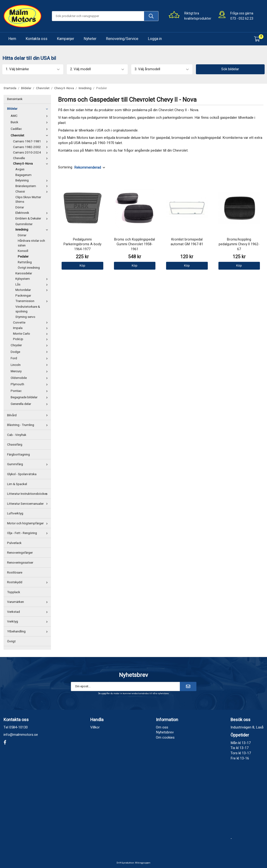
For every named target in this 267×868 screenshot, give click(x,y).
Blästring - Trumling (28, 425)
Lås (33, 285)
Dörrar (20, 207)
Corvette (31, 323)
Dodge (30, 352)
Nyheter (90, 39)
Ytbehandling (28, 631)
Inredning (33, 230)
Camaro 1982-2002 (31, 147)
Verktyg (28, 622)
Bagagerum (23, 175)
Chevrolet (30, 136)
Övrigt (11, 641)
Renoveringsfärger (20, 553)
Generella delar (30, 404)
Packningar (23, 296)
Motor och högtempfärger (28, 523)
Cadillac (30, 129)
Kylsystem (33, 279)
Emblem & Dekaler (33, 219)
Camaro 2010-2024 (31, 153)
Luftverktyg (15, 513)
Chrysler (30, 345)
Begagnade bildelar (30, 397)
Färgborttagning (18, 455)
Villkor (95, 727)
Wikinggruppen (143, 863)
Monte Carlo (31, 334)
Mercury (30, 371)
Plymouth (30, 384)
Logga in (155, 39)
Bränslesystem (33, 186)
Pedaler (23, 257)
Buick (30, 122)
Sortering (65, 167)
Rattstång (25, 262)
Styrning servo (25, 317)
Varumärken (28, 602)
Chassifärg (15, 445)
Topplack (14, 592)
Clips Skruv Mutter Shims (28, 200)
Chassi (33, 192)
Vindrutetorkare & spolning (28, 309)
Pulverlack (14, 543)
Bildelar (28, 109)
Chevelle (31, 158)
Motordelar (33, 290)
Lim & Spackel (17, 484)
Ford (30, 358)
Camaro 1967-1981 (31, 141)
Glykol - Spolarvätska (22, 474)
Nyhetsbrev (165, 732)
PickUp (31, 339)
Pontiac (30, 391)
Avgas (20, 169)
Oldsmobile (30, 378)
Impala (31, 328)
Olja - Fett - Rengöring (28, 533)
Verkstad (28, 612)
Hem (12, 39)
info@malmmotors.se (21, 735)
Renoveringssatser (20, 563)
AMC (30, 116)
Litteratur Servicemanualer (28, 504)
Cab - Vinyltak (17, 435)
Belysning (33, 180)
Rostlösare (15, 573)
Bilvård (28, 415)
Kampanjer (66, 39)
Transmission (33, 301)
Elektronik (33, 213)
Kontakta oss (36, 39)
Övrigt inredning (29, 268)
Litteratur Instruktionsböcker (28, 494)
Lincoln (30, 365)
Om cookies (165, 737)
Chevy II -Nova (31, 164)
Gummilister (24, 224)
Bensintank (15, 99)
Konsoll (23, 251)
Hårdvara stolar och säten (31, 243)
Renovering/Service (122, 39)
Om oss (162, 727)
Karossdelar (24, 273)
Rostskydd (28, 582)
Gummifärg (28, 464)
